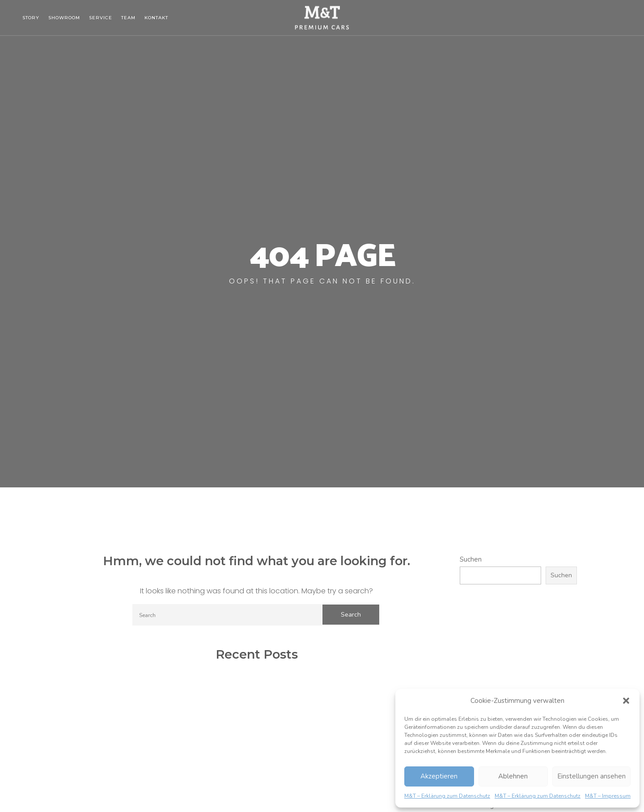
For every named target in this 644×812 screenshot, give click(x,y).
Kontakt (156, 18)
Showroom (64, 18)
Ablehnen (513, 776)
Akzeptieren (439, 776)
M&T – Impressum (608, 796)
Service (101, 18)
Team (128, 18)
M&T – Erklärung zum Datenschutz (447, 796)
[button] (626, 701)
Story (31, 18)
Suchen (471, 559)
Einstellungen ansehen (591, 776)
